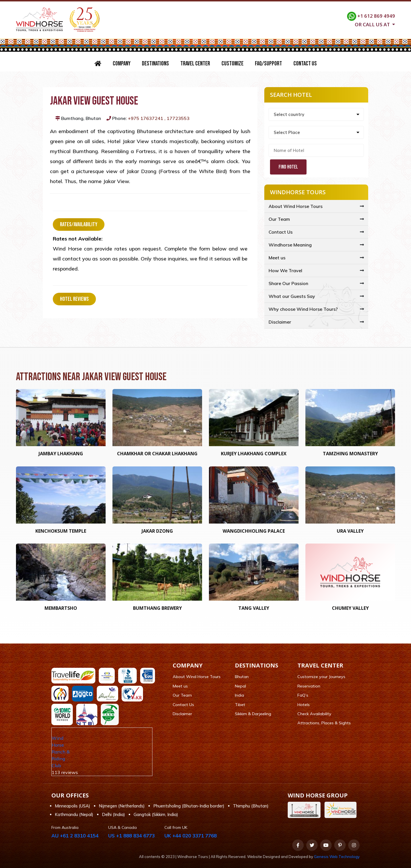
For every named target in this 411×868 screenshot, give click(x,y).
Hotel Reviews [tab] (74, 299)
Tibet (240, 705)
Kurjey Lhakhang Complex (254, 454)
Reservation (309, 686)
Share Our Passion (288, 283)
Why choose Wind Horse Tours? (303, 309)
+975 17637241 (146, 118)
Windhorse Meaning (290, 245)
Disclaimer (280, 322)
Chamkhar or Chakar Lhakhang (157, 454)
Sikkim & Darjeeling (253, 714)
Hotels (304, 705)
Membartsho (61, 608)
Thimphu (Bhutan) (251, 806)
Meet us (277, 258)
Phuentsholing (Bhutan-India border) (189, 806)
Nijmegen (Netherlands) (122, 806)
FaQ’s (303, 695)
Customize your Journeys (321, 677)
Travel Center (195, 64)
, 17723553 (177, 118)
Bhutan (242, 677)
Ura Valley (350, 531)
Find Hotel (288, 167)
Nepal (240, 686)
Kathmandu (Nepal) (74, 814)
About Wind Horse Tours (296, 206)
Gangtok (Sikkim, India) (156, 814)
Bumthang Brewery (157, 608)
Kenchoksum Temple (61, 531)
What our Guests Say (292, 296)
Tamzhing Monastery (350, 454)
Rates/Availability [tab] (79, 224)
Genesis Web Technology (337, 857)
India (239, 695)
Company (122, 64)
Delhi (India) (113, 814)
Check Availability (314, 714)
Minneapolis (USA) (72, 806)
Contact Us (305, 64)
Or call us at (373, 24)
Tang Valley (254, 608)
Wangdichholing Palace (254, 531)
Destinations (155, 64)
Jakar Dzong (157, 531)
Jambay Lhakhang (61, 454)
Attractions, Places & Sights (324, 723)
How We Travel (285, 270)
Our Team (279, 219)
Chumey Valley (350, 608)
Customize (232, 64)
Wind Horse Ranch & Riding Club (61, 752)
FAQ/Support (268, 64)
